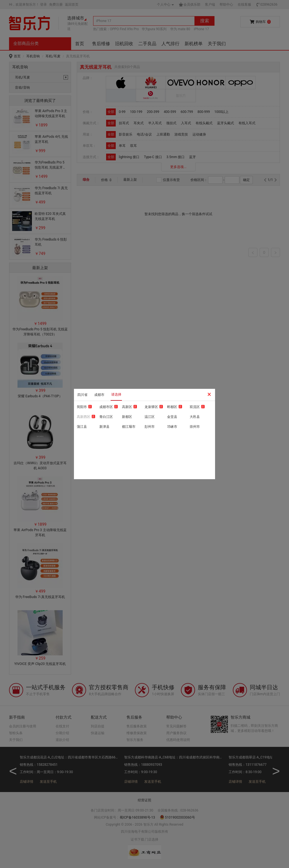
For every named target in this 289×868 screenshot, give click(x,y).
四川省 (82, 395)
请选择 (116, 394)
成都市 (99, 395)
